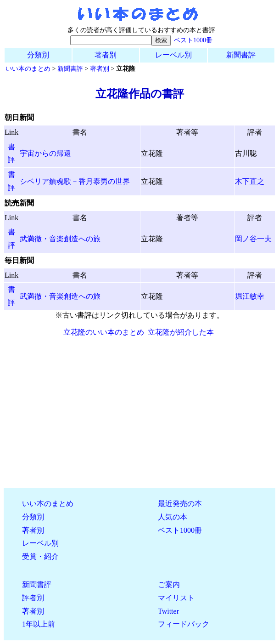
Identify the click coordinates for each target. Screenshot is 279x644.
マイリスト (176, 598)
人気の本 (173, 517)
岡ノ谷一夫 (253, 239)
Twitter (168, 611)
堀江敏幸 (250, 296)
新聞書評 (241, 55)
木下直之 (250, 181)
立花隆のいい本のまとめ (104, 332)
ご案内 (169, 584)
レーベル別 (173, 55)
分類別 (38, 55)
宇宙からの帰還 (45, 153)
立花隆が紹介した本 (181, 332)
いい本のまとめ (28, 68)
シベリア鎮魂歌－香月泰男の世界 (75, 181)
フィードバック (184, 624)
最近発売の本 (180, 504)
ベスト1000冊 (193, 40)
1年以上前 (39, 624)
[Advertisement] (139, 416)
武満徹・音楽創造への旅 (60, 239)
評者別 (33, 598)
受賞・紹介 (40, 556)
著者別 (106, 55)
